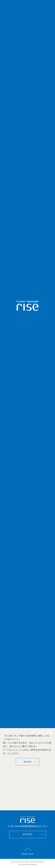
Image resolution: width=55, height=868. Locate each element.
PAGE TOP (27, 854)
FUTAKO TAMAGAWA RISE (34, 862)
